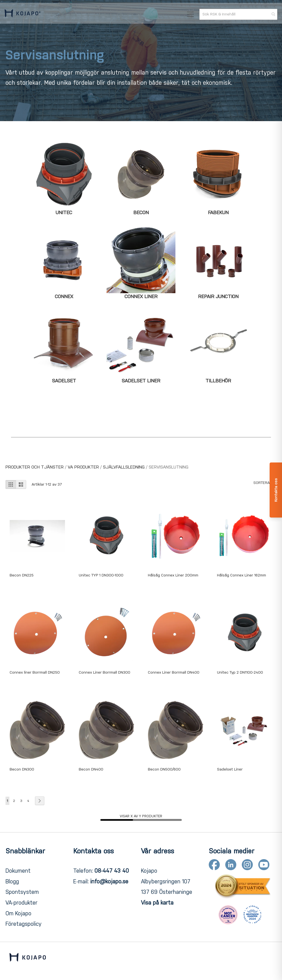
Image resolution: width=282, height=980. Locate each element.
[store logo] (23, 16)
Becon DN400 (91, 769)
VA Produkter (84, 467)
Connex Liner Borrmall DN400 (174, 672)
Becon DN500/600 (164, 769)
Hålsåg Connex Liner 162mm (242, 575)
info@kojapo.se (109, 881)
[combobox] (238, 16)
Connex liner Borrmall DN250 (35, 672)
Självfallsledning (124, 467)
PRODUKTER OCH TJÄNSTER (35, 467)
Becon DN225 (22, 575)
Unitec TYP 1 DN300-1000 (101, 575)
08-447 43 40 (112, 871)
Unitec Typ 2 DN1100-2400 (240, 672)
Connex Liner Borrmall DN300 (105, 672)
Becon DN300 (22, 769)
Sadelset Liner (230, 769)
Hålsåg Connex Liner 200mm (173, 575)
